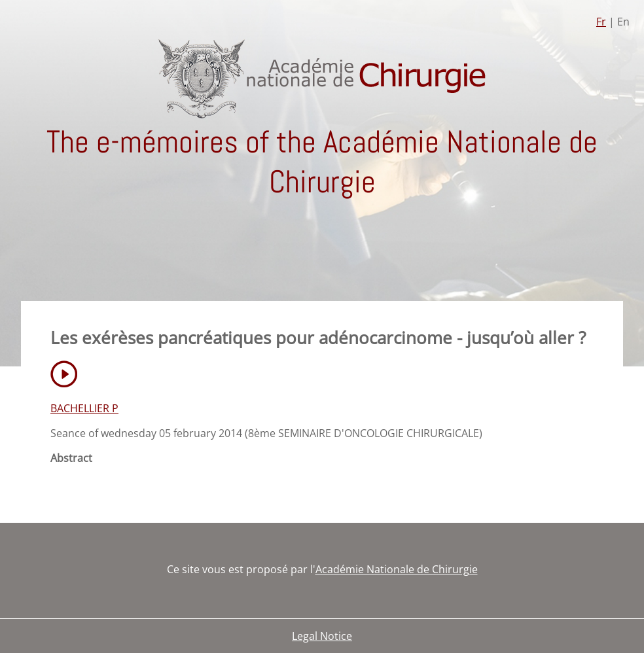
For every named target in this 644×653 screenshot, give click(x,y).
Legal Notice (322, 636)
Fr (601, 22)
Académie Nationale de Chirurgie (397, 569)
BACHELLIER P (84, 408)
